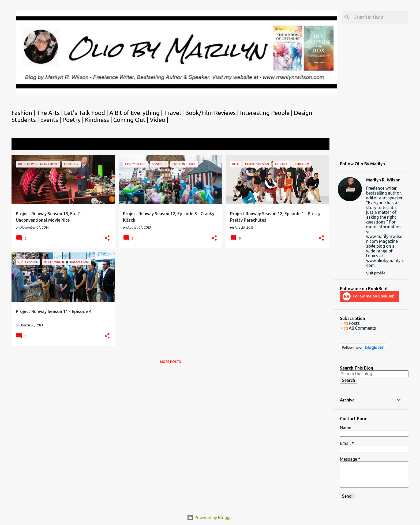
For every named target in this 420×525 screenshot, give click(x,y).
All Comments (360, 328)
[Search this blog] (380, 17)
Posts (352, 323)
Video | (159, 120)
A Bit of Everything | (137, 113)
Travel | (175, 113)
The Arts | (50, 113)
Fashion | (24, 113)
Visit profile (376, 273)
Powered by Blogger (210, 517)
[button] (107, 238)
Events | (51, 120)
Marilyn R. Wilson (383, 180)
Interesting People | (267, 113)
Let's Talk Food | (87, 113)
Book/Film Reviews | (213, 113)
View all (318, 145)
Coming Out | (132, 120)
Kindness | (99, 120)
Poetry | (74, 120)
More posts (171, 362)
